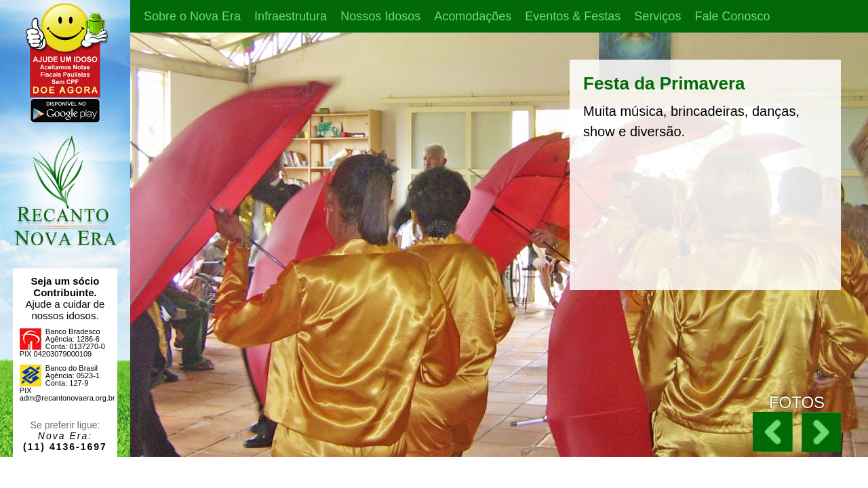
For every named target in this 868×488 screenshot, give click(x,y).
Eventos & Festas (573, 16)
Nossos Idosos (380, 16)
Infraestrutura (291, 16)
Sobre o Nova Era (192, 16)
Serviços (657, 16)
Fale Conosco (732, 16)
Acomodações (473, 16)
